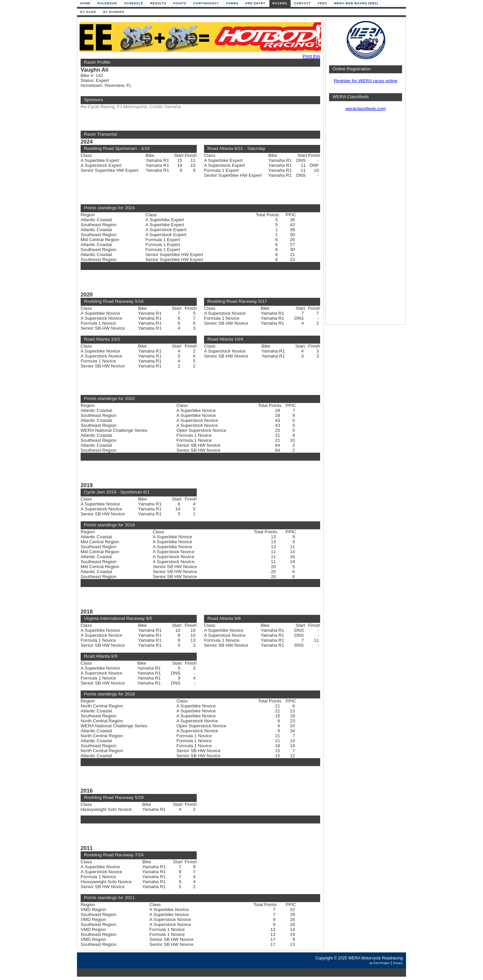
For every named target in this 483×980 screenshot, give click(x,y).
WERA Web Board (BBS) (356, 3)
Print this (311, 56)
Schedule (134, 3)
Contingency (206, 3)
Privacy (398, 963)
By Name (88, 12)
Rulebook (107, 3)
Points (180, 3)
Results (158, 3)
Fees (322, 3)
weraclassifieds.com (366, 109)
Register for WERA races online (365, 81)
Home (85, 3)
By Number (114, 12)
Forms (232, 3)
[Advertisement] (366, 221)
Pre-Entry (256, 3)
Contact (303, 3)
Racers (280, 3)
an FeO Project (380, 963)
